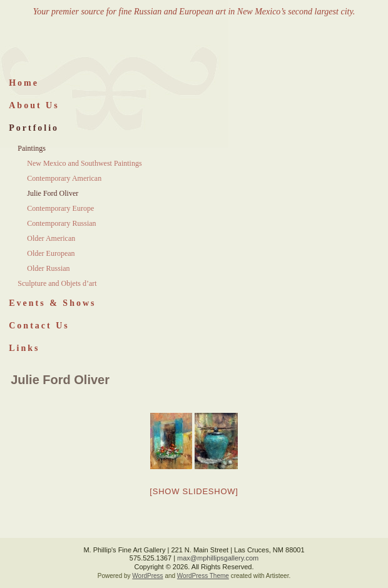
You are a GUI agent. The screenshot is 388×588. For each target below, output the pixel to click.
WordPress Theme (203, 576)
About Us (34, 105)
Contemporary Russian (61, 223)
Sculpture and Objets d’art (57, 283)
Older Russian (48, 268)
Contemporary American (64, 178)
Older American (51, 238)
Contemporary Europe (60, 208)
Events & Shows (52, 303)
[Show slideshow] (194, 491)
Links (24, 348)
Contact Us (39, 326)
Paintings (32, 148)
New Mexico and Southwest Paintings (84, 163)
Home (24, 83)
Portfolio (34, 128)
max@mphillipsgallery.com (218, 558)
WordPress (147, 576)
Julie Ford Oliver (53, 193)
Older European (51, 253)
